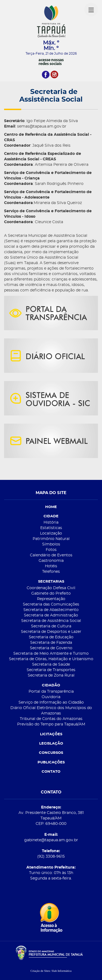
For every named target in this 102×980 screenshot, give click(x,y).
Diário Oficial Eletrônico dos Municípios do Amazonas (51, 711)
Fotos (51, 550)
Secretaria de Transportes (51, 670)
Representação (51, 599)
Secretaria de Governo (51, 648)
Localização (51, 533)
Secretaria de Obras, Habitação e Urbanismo (51, 659)
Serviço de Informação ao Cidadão (51, 702)
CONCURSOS (51, 753)
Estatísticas (51, 528)
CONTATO (51, 772)
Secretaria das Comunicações (51, 604)
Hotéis (51, 566)
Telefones (51, 572)
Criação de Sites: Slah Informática (51, 971)
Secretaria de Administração (51, 615)
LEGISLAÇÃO (51, 744)
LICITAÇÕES (51, 734)
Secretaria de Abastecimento (51, 610)
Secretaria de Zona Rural (51, 675)
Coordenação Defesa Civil (51, 588)
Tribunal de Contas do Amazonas (51, 719)
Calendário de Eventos (51, 555)
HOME (51, 507)
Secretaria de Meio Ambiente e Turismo (51, 654)
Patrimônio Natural (51, 539)
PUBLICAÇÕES (51, 762)
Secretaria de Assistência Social (51, 621)
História (51, 523)
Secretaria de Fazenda (51, 643)
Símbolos (51, 544)
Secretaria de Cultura (51, 626)
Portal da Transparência (51, 692)
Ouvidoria (51, 697)
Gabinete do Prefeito (51, 594)
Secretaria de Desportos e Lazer (51, 632)
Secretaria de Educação (51, 637)
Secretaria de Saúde (51, 665)
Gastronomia (51, 561)
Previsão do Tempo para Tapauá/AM (51, 724)
